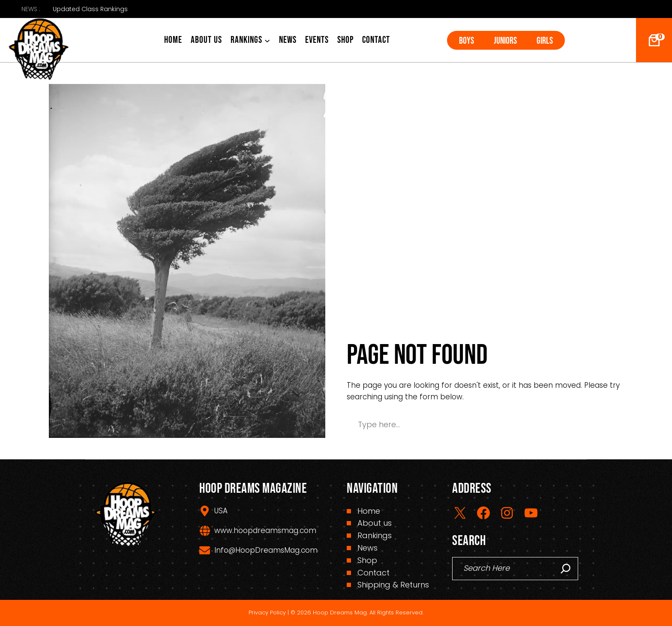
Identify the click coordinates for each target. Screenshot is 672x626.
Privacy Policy (267, 613)
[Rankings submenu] (267, 40)
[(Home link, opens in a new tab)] (39, 49)
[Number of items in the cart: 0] (654, 40)
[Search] (566, 569)
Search (594, 424)
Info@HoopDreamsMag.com (266, 550)
